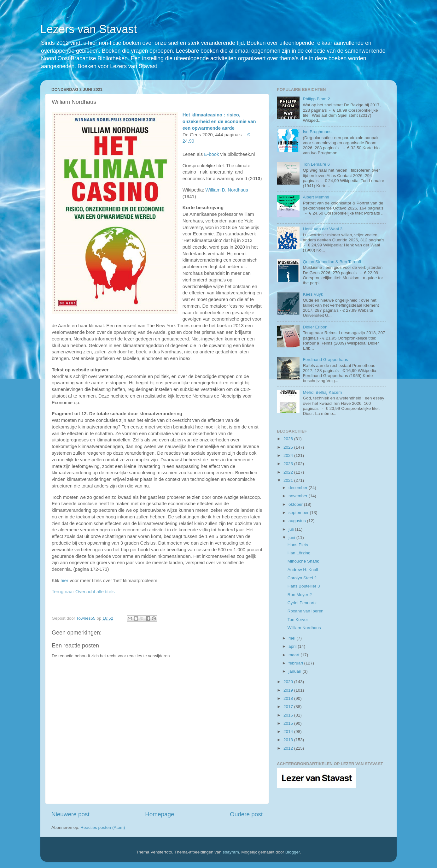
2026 (289, 439)
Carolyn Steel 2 (302, 578)
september (299, 513)
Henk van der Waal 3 (323, 229)
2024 (289, 455)
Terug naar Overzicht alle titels (83, 592)
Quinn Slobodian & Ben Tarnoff (332, 262)
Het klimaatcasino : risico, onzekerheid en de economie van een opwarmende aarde (219, 121)
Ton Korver (298, 620)
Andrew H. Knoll (303, 570)
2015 (289, 723)
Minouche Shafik (303, 561)
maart (294, 655)
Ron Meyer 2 (300, 595)
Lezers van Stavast (89, 29)
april (293, 646)
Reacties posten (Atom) (103, 827)
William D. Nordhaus (227, 190)
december (299, 488)
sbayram (231, 852)
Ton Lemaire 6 (316, 164)
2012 (289, 748)
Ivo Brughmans (317, 132)
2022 (289, 472)
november (299, 496)
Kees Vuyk (313, 294)
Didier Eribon (315, 327)
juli (292, 529)
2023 (289, 464)
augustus (298, 521)
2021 (289, 480)
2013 (289, 740)
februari (296, 663)
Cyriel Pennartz (302, 603)
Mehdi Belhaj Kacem (322, 392)
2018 (289, 698)
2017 (289, 707)
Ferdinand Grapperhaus (325, 360)
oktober (296, 504)
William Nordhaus (304, 628)
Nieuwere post (70, 814)
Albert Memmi (316, 197)
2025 (289, 447)
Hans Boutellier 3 (304, 586)
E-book (211, 154)
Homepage (160, 814)
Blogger (293, 852)
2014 (289, 732)
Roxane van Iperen (306, 611)
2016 (289, 715)
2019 (289, 690)
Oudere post (246, 814)
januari (295, 671)
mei (293, 638)
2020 (289, 682)
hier (64, 581)
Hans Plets (298, 545)
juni (292, 537)
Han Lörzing (299, 553)
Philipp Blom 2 (316, 99)
